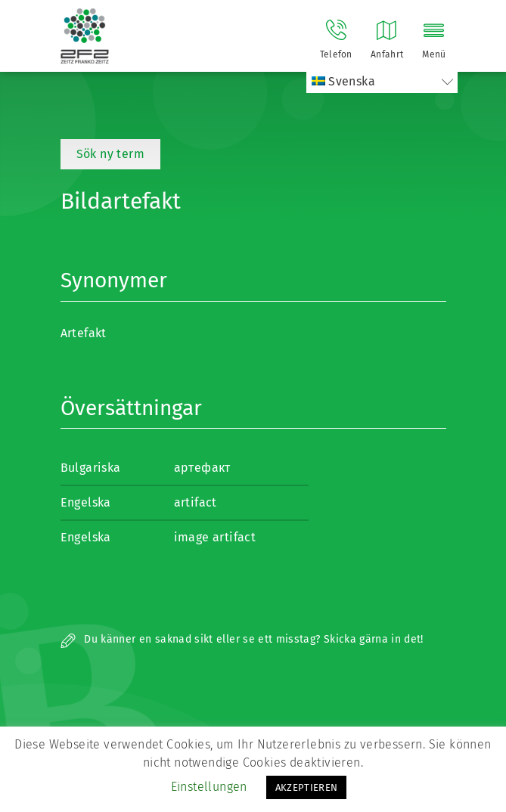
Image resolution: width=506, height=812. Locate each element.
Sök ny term (110, 154)
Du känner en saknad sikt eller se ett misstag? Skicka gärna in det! (242, 639)
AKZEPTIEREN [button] (307, 787)
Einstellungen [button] (209, 787)
